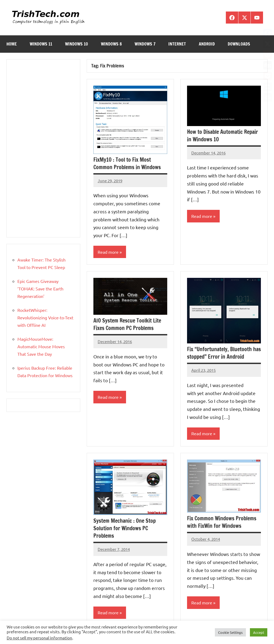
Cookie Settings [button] (230, 632)
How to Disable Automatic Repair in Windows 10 (222, 136)
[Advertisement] (43, 148)
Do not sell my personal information (39, 638)
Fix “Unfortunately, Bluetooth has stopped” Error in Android (224, 353)
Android (207, 44)
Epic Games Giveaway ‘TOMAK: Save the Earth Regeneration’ (40, 289)
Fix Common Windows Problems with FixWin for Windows (222, 522)
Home (12, 44)
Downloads (239, 44)
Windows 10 (77, 44)
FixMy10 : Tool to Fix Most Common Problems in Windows (127, 163)
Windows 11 (41, 44)
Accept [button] (259, 632)
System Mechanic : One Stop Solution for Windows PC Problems (125, 529)
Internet (177, 44)
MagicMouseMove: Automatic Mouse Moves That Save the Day (41, 346)
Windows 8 (111, 44)
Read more (108, 252)
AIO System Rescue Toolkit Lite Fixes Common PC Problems (127, 325)
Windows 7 (145, 44)
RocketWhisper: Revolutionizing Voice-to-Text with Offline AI (45, 317)
